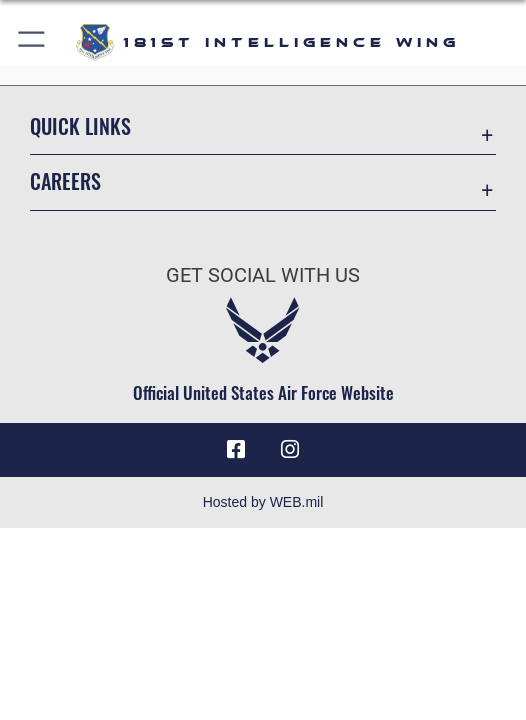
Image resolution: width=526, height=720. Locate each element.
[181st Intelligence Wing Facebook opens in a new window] (236, 450)
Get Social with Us (263, 275)
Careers (65, 181)
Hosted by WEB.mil (263, 502)
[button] (32, 42)
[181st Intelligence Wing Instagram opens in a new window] (290, 450)
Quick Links (80, 126)
